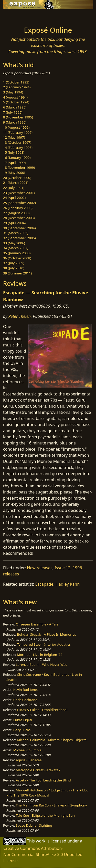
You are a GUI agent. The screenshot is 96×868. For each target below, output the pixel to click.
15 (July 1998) (14, 152)
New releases (40, 568)
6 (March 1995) (15, 107)
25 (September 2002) (19, 203)
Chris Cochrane (25, 700)
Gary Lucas (22, 730)
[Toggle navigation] (16, 16)
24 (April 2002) (14, 198)
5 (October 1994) (16, 102)
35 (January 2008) (17, 253)
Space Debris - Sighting (34, 825)
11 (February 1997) (18, 132)
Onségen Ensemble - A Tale (37, 624)
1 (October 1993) (16, 82)
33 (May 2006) (14, 243)
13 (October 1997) (17, 142)
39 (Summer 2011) (17, 273)
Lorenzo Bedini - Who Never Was (41, 665)
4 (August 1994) (15, 97)
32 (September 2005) (19, 238)
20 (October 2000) (17, 178)
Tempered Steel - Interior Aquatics (44, 644)
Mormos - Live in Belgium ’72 (40, 655)
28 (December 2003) (19, 218)
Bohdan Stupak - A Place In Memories (46, 634)
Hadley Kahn (68, 584)
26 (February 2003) (18, 208)
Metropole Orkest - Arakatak (38, 770)
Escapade (44, 584)
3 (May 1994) (13, 92)
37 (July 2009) (14, 263)
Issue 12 (62, 568)
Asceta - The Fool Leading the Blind (43, 780)
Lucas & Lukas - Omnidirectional (42, 710)
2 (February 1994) (17, 87)
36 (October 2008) (17, 258)
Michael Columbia (27, 750)
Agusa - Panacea (29, 760)
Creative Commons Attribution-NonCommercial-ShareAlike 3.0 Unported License (43, 854)
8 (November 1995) (18, 117)
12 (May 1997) (14, 137)
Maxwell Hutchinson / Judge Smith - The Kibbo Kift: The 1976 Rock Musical (47, 793)
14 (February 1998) (18, 148)
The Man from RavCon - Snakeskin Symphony (51, 805)
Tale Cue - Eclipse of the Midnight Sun (45, 815)
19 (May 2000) (14, 173)
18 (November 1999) (19, 167)
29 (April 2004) (14, 223)
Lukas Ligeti (23, 720)
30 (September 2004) (19, 228)
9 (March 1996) (15, 122)
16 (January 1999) (17, 158)
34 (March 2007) (16, 248)
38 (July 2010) (14, 268)
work (41, 841)
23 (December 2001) (19, 193)
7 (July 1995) (13, 112)
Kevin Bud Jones (26, 690)
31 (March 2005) (16, 233)
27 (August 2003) (16, 213)
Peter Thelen (20, 316)
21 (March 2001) (16, 183)
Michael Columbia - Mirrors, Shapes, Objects (52, 740)
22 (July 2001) (14, 188)
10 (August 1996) (16, 127)
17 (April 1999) (14, 163)
